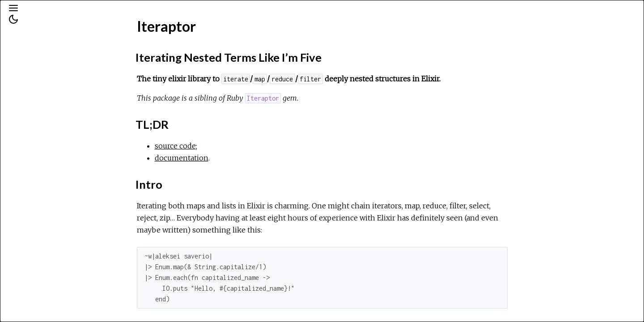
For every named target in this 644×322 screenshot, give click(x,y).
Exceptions (41, 93)
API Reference (45, 118)
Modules (37, 81)
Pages (32, 69)
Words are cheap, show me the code (69, 206)
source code (242, 146)
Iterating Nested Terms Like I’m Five (69, 159)
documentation (249, 158)
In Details (48, 220)
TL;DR (44, 173)
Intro (41, 183)
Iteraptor (37, 130)
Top (39, 145)
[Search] (62, 46)
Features (47, 193)
